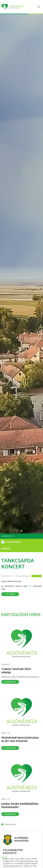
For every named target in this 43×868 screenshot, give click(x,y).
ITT (31, 586)
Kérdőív (6, 549)
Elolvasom (10, 682)
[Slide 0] (21, 531)
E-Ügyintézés (13, 542)
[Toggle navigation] (39, 7)
